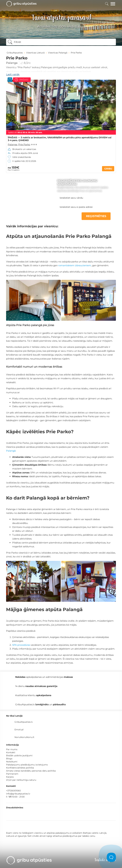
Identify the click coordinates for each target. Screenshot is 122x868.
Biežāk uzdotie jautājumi (19, 755)
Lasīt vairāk (13, 74)
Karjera (10, 777)
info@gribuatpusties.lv (18, 794)
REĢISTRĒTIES (96, 216)
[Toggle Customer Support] (111, 857)
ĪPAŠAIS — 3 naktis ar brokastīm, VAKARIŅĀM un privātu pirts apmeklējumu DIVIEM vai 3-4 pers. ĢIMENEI (60, 139)
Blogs (9, 759)
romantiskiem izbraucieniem (75, 265)
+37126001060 (13, 791)
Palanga (12, 63)
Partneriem (12, 774)
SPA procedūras (21, 645)
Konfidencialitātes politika (20, 768)
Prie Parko (24, 144)
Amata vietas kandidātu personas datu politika (31, 771)
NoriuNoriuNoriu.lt (24, 737)
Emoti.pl (19, 730)
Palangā (11, 451)
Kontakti (11, 752)
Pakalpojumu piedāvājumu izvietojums (27, 765)
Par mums (12, 749)
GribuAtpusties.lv (24, 722)
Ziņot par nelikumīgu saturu (21, 780)
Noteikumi (12, 762)
